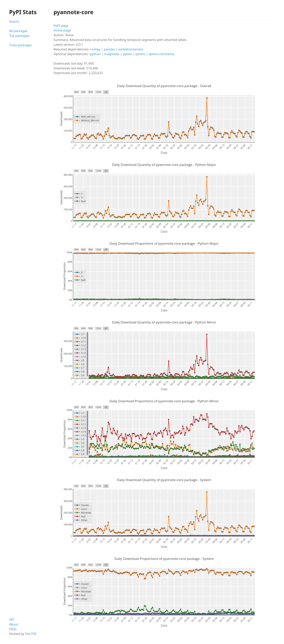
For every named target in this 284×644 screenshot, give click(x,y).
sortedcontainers (131, 49)
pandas (109, 49)
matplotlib (112, 54)
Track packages (20, 45)
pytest (127, 54)
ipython (95, 54)
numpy (95, 49)
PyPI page (61, 26)
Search (14, 21)
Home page (62, 30)
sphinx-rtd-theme (161, 54)
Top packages (19, 36)
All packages (18, 31)
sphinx (140, 54)
